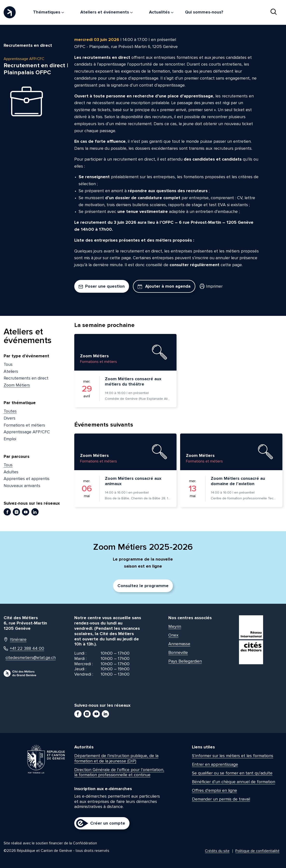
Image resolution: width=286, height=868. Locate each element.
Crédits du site (217, 851)
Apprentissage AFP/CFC (27, 432)
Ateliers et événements (106, 12)
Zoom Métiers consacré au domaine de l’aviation (238, 481)
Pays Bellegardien (185, 661)
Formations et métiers (24, 425)
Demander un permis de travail (221, 799)
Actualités (161, 12)
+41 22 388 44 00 (24, 648)
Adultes (11, 472)
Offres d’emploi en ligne (214, 790)
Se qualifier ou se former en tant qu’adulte (232, 773)
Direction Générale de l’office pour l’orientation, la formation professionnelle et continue (119, 772)
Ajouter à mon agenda (164, 286)
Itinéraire (15, 640)
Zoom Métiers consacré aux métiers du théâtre (133, 381)
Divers (10, 418)
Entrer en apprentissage (215, 764)
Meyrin (175, 626)
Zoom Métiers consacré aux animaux (133, 481)
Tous (8, 364)
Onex (173, 635)
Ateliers (11, 371)
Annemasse (179, 644)
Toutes (10, 411)
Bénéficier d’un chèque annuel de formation (234, 782)
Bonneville (178, 652)
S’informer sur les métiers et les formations (233, 756)
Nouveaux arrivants (22, 486)
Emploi (10, 439)
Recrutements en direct (26, 378)
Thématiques (48, 12)
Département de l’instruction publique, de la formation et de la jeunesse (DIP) (116, 758)
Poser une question (102, 286)
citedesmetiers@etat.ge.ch (26, 658)
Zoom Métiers (17, 385)
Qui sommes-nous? (204, 12)
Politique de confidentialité (257, 851)
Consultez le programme (143, 586)
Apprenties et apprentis (27, 479)
